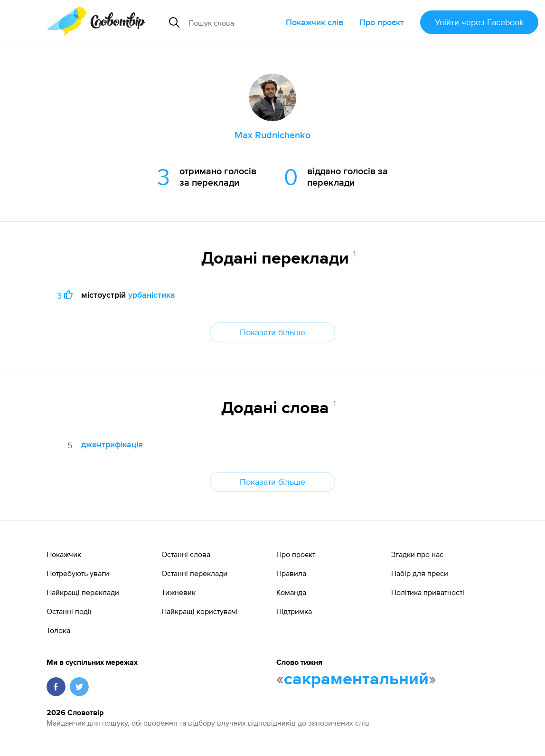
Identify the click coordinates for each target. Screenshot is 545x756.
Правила (291, 573)
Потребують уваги (78, 573)
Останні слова (186, 554)
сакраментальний (356, 680)
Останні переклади (194, 573)
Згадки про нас (417, 554)
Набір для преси (420, 573)
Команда (291, 592)
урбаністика (152, 295)
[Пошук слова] (233, 22)
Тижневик (179, 592)
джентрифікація (112, 444)
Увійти (479, 22)
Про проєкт (382, 22)
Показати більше (272, 332)
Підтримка (294, 611)
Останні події (69, 611)
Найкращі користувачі (200, 611)
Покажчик (64, 554)
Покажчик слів (315, 22)
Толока (58, 630)
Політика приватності (428, 592)
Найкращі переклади (83, 592)
